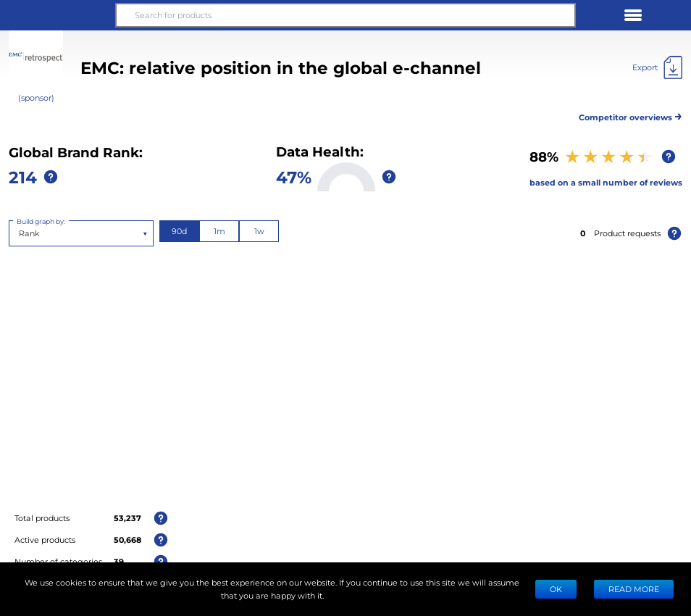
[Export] (657, 67)
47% (294, 176)
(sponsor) (36, 97)
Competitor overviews (631, 115)
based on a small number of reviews (606, 182)
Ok (556, 589)
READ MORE (634, 589)
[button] (58, 15)
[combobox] (20, 233)
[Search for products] (345, 15)
